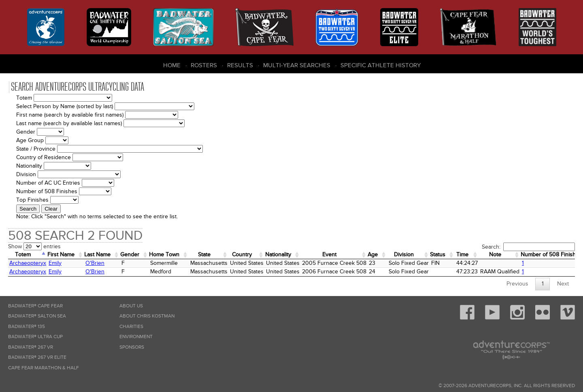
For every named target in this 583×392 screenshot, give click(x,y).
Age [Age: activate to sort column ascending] (373, 255)
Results (240, 65)
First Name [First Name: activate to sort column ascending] (61, 255)
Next (563, 284)
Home (172, 65)
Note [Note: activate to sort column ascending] (495, 255)
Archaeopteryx (28, 263)
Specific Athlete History (381, 65)
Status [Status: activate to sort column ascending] (438, 255)
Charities (131, 327)
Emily (55, 263)
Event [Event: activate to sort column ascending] (329, 255)
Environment (136, 337)
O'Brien (95, 263)
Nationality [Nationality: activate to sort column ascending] (278, 255)
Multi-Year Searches (297, 65)
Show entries (34, 246)
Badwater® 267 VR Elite (37, 357)
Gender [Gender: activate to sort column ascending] (130, 255)
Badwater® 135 (27, 327)
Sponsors (132, 347)
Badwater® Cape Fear (35, 306)
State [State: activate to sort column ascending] (204, 255)
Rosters (204, 65)
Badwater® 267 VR (31, 347)
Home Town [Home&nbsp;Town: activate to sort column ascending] (164, 255)
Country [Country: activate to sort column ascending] (242, 255)
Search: (528, 247)
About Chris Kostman (147, 316)
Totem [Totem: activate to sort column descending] (23, 255)
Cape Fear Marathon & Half (44, 368)
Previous (517, 284)
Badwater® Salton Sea (37, 316)
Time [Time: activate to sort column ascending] (462, 255)
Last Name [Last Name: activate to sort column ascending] (97, 255)
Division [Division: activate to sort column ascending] (404, 255)
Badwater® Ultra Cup (35, 337)
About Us (131, 306)
